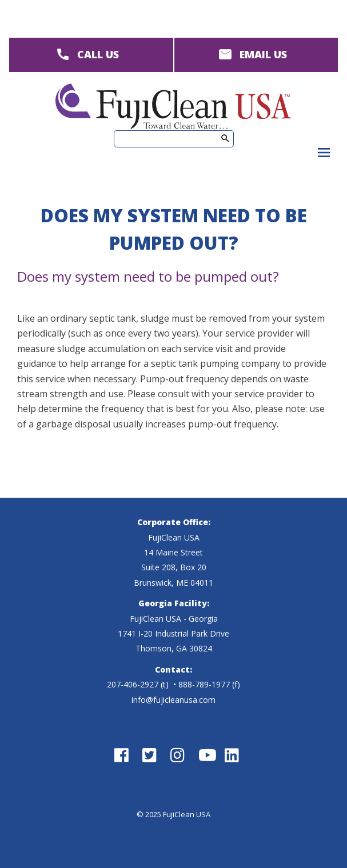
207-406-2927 (133, 684)
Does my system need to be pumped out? (148, 276)
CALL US (98, 54)
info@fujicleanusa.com (173, 700)
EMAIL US (263, 54)
